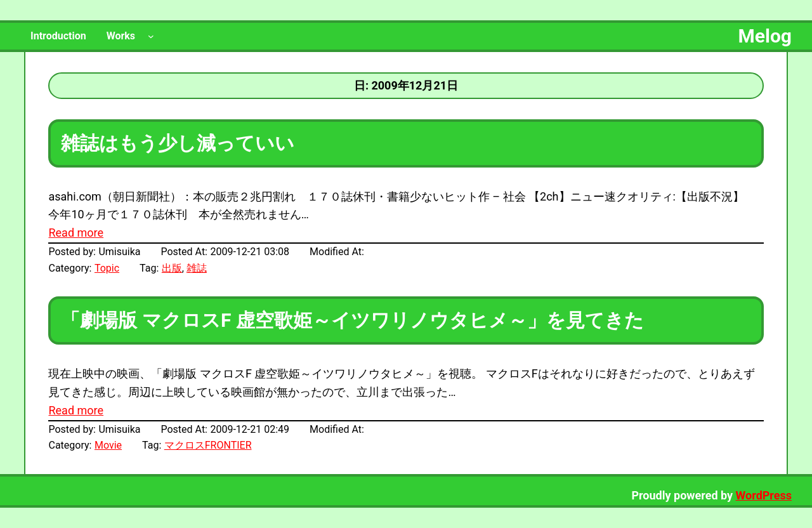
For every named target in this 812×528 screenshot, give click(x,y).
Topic (107, 268)
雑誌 (197, 268)
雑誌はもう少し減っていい (178, 143)
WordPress (764, 495)
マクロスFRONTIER (208, 445)
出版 (172, 268)
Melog (765, 36)
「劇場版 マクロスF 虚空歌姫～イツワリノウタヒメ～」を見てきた (352, 320)
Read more (76, 233)
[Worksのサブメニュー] (151, 36)
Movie (108, 445)
